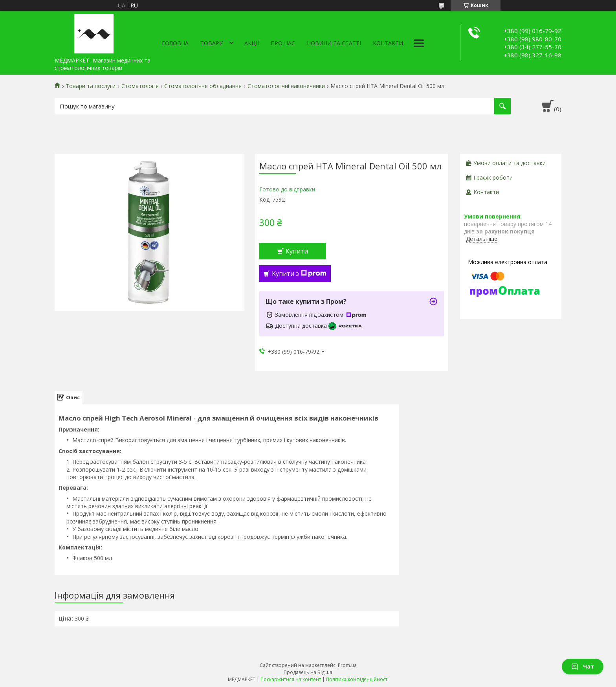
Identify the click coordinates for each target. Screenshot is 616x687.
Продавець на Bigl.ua (308, 672)
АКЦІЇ (252, 43)
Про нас (283, 43)
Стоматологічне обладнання (203, 86)
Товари (212, 43)
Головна (175, 43)
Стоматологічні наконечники (286, 86)
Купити (297, 251)
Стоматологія (140, 86)
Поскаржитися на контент (291, 679)
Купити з (299, 274)
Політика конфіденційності (357, 679)
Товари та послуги (91, 86)
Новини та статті (334, 43)
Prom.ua (347, 665)
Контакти (388, 43)
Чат (583, 666)
